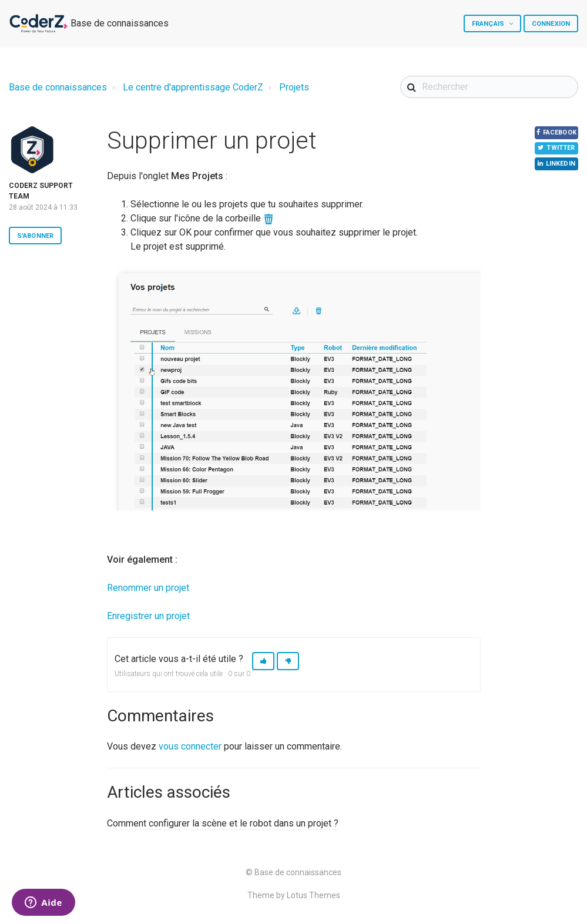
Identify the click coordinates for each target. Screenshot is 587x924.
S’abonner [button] (35, 236)
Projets (294, 87)
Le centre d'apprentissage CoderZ (193, 87)
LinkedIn (554, 177)
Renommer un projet (148, 588)
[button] (263, 661)
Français (489, 24)
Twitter (555, 156)
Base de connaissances (58, 87)
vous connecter (190, 746)
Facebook (553, 135)
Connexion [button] (551, 24)
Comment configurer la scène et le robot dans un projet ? (223, 823)
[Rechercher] (489, 87)
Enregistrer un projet (148, 616)
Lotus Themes (313, 895)
